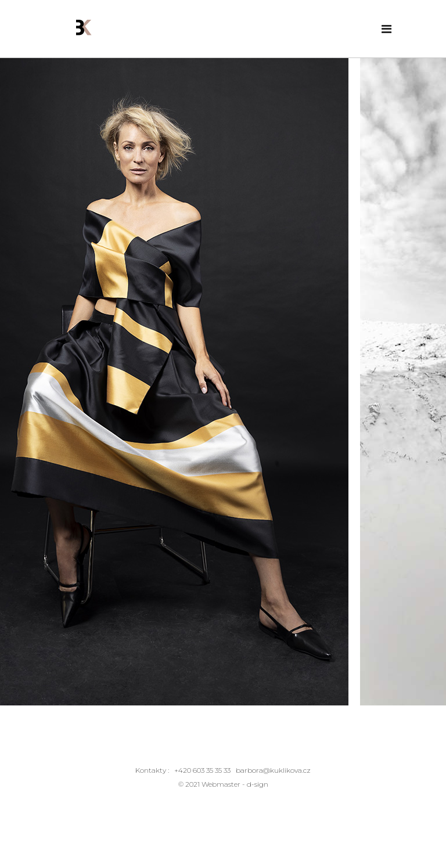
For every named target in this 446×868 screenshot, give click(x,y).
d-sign (258, 784)
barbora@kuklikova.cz (273, 770)
